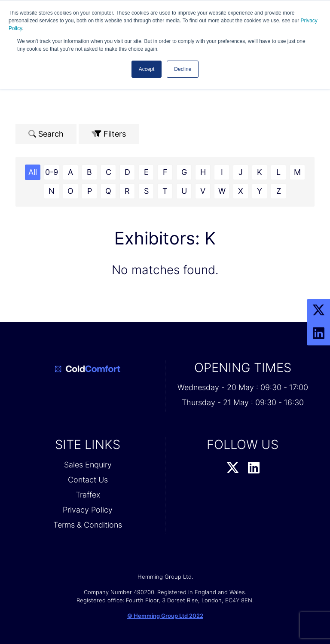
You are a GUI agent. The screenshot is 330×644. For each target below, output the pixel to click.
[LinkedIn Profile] (318, 334)
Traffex (88, 495)
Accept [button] (147, 69)
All (33, 172)
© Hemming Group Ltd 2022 (165, 616)
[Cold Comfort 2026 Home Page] (88, 369)
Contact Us (88, 480)
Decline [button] (183, 69)
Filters (109, 134)
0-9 (52, 172)
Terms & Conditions (88, 525)
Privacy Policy (88, 510)
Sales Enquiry (88, 465)
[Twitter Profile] (318, 311)
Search (46, 134)
